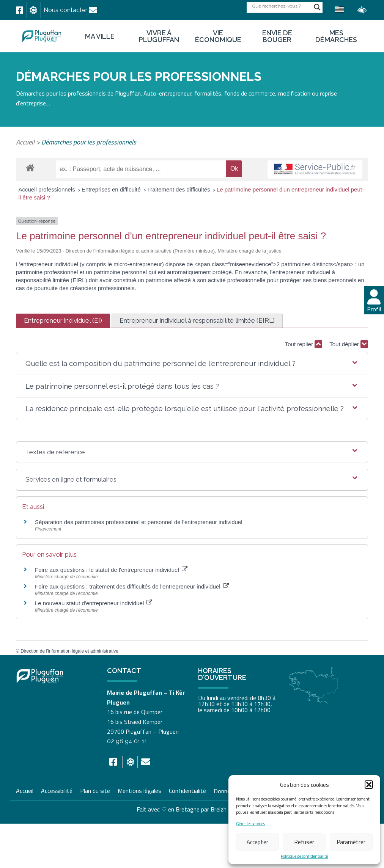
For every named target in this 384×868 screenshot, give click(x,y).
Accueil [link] (25, 142)
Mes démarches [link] (336, 36)
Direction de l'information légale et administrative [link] (69, 651)
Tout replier (304, 344)
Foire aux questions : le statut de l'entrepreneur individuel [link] (111, 570)
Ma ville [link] (100, 36)
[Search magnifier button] (317, 7)
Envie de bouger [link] (277, 36)
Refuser (304, 842)
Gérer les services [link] (250, 824)
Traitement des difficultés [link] (179, 189)
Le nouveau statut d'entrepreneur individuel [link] (94, 603)
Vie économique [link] (218, 36)
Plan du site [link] (95, 790)
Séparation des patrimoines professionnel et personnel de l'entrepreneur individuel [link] (139, 522)
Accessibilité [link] (57, 790)
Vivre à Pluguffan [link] (159, 36)
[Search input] (281, 6)
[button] (369, 785)
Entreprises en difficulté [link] (112, 189)
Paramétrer (351, 842)
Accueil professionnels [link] (48, 189)
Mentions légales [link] (139, 790)
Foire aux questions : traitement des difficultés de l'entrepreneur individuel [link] (132, 586)
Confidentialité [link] (187, 790)
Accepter (257, 842)
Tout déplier (349, 344)
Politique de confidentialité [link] (304, 856)
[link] (20, 10)
